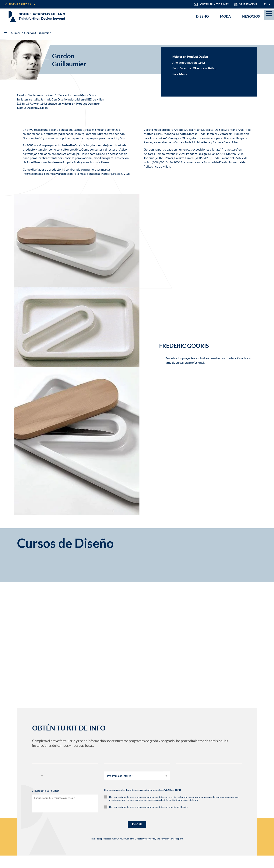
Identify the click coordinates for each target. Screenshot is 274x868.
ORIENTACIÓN (245, 4)
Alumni (15, 33)
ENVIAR (137, 824)
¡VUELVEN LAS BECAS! (18, 4)
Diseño (202, 16)
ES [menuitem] (265, 4)
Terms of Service (169, 839)
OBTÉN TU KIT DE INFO (211, 4)
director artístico (116, 149)
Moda (225, 16)
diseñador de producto (46, 169)
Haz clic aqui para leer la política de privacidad (127, 790)
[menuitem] (266, 4)
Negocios (251, 16)
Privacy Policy (149, 839)
